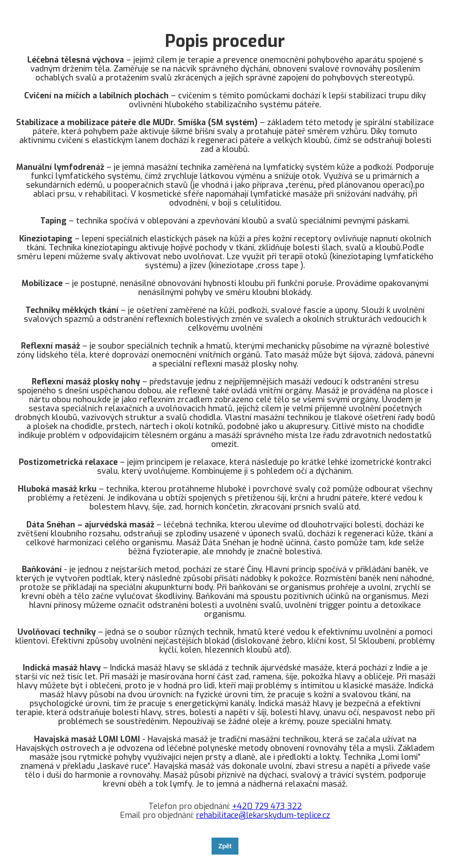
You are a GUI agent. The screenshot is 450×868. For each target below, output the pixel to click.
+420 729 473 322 (267, 806)
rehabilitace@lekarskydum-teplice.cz (263, 815)
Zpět (225, 846)
